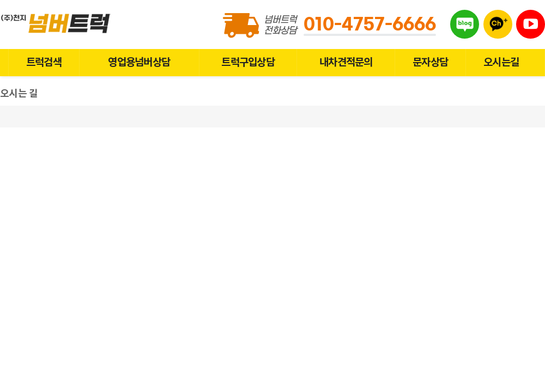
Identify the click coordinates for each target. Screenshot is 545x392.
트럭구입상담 (248, 62)
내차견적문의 (346, 62)
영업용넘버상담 (139, 62)
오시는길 (501, 62)
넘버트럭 (57, 23)
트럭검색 (44, 62)
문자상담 (430, 62)
